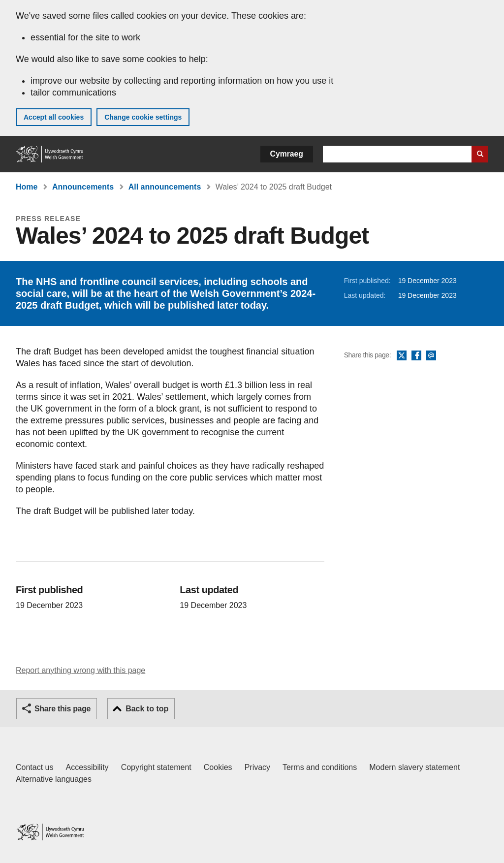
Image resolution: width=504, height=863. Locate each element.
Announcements (83, 187)
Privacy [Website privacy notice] (257, 767)
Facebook (416, 356)
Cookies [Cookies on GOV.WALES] (218, 767)
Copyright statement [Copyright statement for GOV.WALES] (156, 767)
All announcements (165, 187)
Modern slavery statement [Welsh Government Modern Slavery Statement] (414, 767)
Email (431, 356)
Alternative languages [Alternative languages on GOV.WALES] (54, 779)
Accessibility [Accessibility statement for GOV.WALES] (87, 767)
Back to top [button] (147, 709)
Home (27, 187)
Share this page (63, 709)
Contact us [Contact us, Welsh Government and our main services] (34, 767)
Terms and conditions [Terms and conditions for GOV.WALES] (320, 767)
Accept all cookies (54, 117)
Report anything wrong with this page (80, 670)
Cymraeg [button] (287, 154)
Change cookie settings (143, 117)
